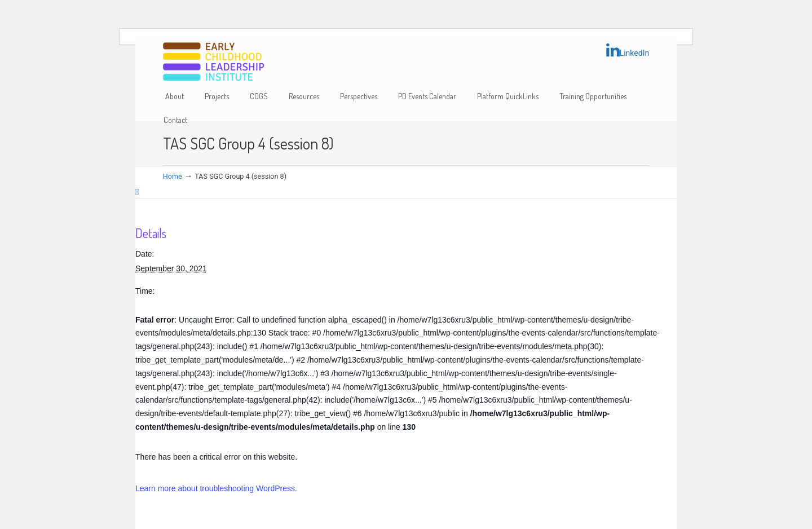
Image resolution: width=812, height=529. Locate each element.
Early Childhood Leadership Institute (214, 62)
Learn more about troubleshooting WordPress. (216, 488)
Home (173, 176)
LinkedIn (628, 50)
